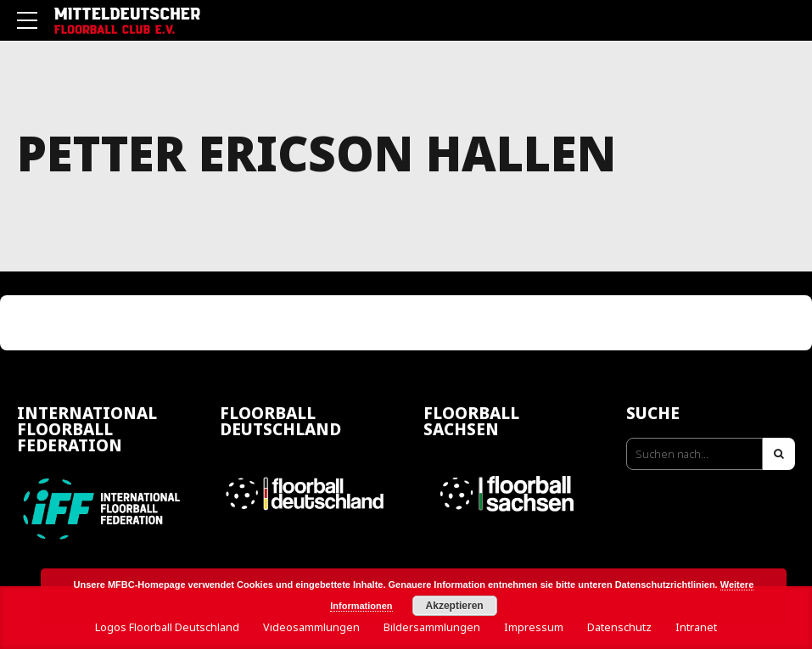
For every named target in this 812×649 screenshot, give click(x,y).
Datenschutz (619, 627)
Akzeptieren (455, 606)
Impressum (534, 627)
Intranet (696, 627)
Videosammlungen (311, 627)
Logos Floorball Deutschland (167, 627)
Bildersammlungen (432, 627)
